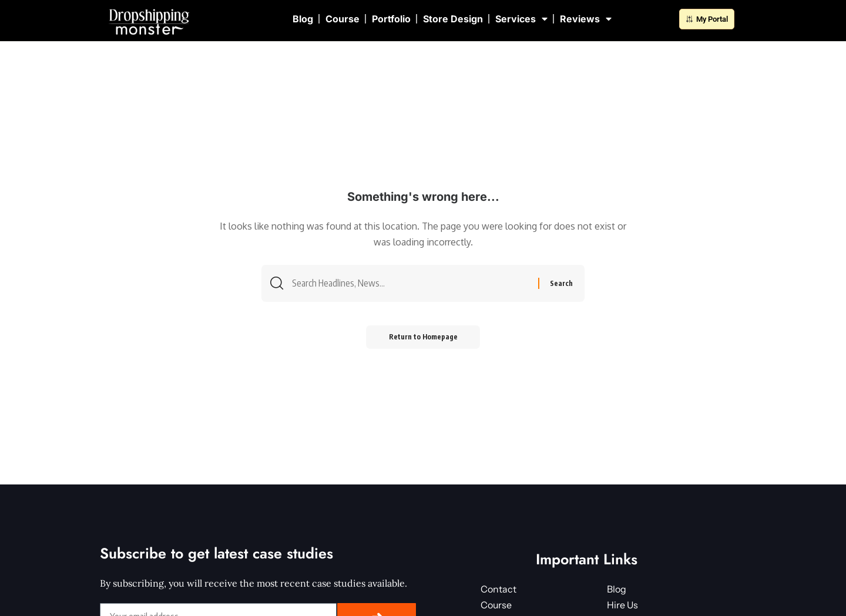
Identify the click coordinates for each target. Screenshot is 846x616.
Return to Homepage (423, 338)
